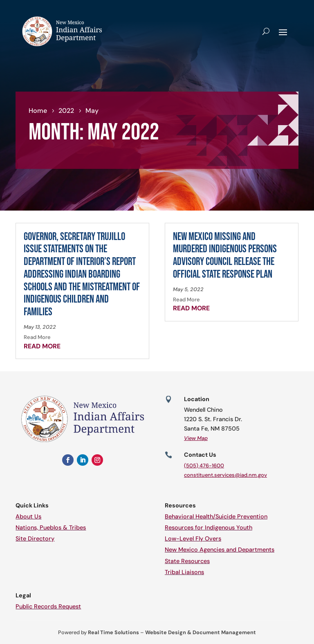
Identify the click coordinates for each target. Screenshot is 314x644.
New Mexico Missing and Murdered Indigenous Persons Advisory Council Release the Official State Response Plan (225, 256)
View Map (196, 438)
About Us (28, 516)
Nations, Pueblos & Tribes (51, 527)
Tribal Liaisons (184, 572)
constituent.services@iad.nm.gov (225, 475)
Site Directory (35, 539)
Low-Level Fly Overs (193, 539)
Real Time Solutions (113, 632)
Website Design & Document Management (201, 632)
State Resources (187, 561)
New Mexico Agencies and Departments (220, 550)
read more (42, 346)
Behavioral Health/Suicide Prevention (216, 516)
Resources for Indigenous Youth (209, 527)
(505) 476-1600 (204, 466)
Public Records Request (48, 606)
